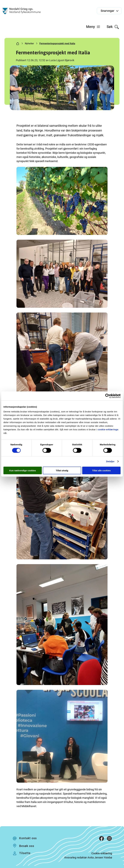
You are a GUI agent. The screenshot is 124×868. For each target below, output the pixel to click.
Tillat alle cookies (101, 470)
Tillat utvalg (62, 470)
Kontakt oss (28, 838)
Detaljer (110, 461)
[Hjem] (18, 44)
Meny (93, 27)
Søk (113, 27)
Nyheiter (29, 44)
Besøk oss (27, 846)
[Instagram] (109, 839)
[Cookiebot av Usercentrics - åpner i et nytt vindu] (107, 396)
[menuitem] (93, 27)
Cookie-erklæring (102, 853)
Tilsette (25, 853)
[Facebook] (102, 839)
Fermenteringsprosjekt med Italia (57, 44)
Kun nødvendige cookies (23, 470)
